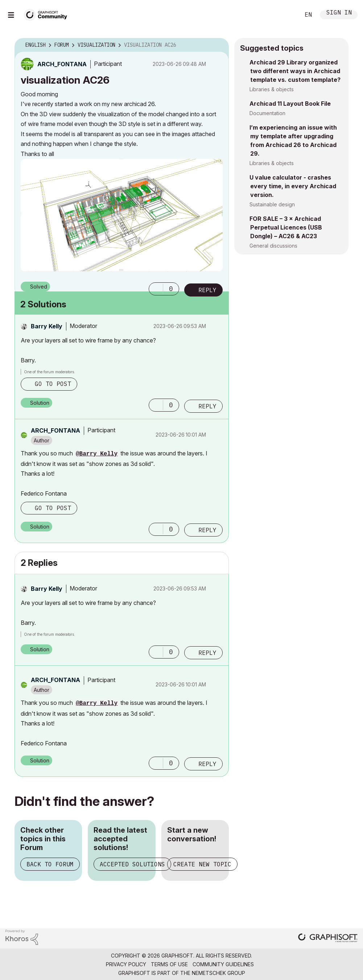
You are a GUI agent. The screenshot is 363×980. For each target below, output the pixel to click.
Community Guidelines (223, 964)
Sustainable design (272, 204)
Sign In (339, 13)
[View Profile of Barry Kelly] (47, 326)
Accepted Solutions (132, 864)
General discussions (273, 246)
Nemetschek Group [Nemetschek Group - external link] (218, 973)
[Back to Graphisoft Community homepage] (48, 14)
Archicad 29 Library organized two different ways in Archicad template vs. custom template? (295, 71)
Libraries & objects (272, 89)
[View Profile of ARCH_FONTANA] (62, 64)
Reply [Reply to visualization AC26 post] (207, 290)
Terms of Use (169, 964)
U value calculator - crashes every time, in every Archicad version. (293, 186)
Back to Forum (50, 864)
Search (286, 15)
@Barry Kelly (97, 454)
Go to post (53, 384)
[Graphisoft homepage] (328, 939)
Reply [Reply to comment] (207, 406)
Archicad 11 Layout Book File (290, 104)
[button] (122, 215)
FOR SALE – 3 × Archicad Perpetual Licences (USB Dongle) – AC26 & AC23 (286, 227)
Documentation (267, 113)
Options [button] (219, 45)
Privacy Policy (126, 964)
